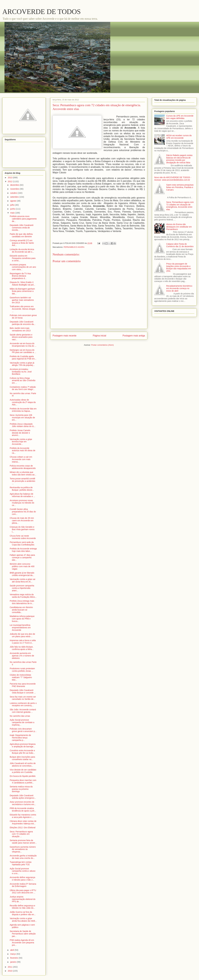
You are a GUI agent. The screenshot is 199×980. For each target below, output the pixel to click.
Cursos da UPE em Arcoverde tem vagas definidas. (180, 117)
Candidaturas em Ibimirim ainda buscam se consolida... (21, 610)
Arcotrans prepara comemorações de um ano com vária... (23, 267)
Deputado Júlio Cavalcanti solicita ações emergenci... (23, 797)
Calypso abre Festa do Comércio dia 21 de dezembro (180, 245)
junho (13, 209)
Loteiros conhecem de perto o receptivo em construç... (23, 704)
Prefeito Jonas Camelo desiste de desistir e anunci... (20, 433)
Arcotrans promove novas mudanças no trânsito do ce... (22, 503)
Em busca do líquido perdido (23, 776)
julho (13, 205)
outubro (14, 193)
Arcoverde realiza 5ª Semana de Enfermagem (23, 885)
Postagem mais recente (64, 336)
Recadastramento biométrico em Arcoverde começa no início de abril (179, 288)
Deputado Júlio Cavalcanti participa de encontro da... (23, 323)
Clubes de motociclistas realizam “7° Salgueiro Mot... (21, 677)
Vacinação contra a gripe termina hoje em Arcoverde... (21, 442)
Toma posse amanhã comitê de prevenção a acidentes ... (22, 481)
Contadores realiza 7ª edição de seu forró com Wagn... (23, 388)
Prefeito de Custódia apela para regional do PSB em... (23, 358)
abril (12, 950)
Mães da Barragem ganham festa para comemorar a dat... (22, 291)
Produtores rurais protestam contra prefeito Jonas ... (22, 670)
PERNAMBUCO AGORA (74, 247)
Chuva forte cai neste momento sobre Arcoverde (23, 537)
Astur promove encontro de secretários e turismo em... (23, 803)
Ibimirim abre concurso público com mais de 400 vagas (22, 566)
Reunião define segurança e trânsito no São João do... (22, 907)
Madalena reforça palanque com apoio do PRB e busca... (22, 619)
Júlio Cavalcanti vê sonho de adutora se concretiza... (23, 765)
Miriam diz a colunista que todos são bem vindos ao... (23, 473)
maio (13, 213)
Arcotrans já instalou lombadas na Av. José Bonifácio (21, 372)
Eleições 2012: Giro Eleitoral (23, 828)
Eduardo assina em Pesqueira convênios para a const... (23, 258)
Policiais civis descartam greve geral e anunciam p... (23, 730)
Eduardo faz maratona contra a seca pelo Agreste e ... (23, 816)
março (13, 954)
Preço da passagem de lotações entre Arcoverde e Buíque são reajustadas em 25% (179, 267)
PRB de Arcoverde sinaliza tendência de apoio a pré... (23, 810)
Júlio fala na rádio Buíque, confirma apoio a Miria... (22, 648)
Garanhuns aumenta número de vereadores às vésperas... (23, 849)
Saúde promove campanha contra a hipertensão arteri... (22, 588)
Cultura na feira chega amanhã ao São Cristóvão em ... (23, 381)
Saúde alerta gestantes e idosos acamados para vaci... (21, 337)
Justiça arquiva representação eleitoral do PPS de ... (23, 899)
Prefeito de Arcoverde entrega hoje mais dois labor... (23, 550)
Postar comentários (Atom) (102, 345)
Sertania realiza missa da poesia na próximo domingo (21, 789)
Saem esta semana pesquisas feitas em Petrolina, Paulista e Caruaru (180, 187)
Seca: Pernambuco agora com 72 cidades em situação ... (21, 834)
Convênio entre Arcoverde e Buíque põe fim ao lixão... (22, 752)
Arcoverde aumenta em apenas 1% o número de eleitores (22, 656)
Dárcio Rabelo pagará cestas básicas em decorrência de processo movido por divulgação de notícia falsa (179, 159)
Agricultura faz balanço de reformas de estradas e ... (22, 495)
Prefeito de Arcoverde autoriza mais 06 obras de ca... (23, 451)
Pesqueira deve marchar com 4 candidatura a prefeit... (23, 781)
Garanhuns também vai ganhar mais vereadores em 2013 (22, 300)
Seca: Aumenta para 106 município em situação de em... (22, 418)
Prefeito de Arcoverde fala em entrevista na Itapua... (23, 410)
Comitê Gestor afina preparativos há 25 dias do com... (23, 512)
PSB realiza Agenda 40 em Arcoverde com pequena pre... (22, 943)
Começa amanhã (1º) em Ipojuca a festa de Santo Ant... (22, 243)
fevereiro (14, 958)
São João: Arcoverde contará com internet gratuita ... (23, 711)
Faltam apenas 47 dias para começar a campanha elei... (22, 558)
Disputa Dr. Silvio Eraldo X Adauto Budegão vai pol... (22, 283)
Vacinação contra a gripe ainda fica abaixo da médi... (23, 920)
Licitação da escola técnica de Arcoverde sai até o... (22, 251)
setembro (15, 197)
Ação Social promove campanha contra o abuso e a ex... (23, 871)
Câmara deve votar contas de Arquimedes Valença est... (23, 822)
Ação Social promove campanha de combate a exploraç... (22, 722)
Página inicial (99, 336)
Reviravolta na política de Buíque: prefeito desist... (22, 489)
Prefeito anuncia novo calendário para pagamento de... (23, 219)
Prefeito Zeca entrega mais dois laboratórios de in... (22, 602)
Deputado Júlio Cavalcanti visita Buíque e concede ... (23, 691)
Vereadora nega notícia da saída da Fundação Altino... (23, 596)
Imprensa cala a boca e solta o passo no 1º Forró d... (23, 642)
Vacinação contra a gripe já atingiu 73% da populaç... (22, 364)
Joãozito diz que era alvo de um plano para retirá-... (22, 635)
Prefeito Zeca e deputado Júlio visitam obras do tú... (23, 425)
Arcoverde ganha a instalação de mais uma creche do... (23, 857)
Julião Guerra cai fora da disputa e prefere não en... (23, 913)
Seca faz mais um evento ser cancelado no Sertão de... (23, 698)
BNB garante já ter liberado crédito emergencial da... (22, 574)
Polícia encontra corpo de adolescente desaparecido (23, 467)
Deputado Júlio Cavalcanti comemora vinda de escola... (22, 228)
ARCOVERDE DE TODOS (42, 12)
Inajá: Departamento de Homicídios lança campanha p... (20, 738)
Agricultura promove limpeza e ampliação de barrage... (23, 745)
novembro (15, 189)
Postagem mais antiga (134, 336)
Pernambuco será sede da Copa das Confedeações (22, 543)
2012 (10, 181)
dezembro (15, 185)
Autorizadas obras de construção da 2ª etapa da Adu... (23, 402)
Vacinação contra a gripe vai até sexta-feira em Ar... (23, 580)
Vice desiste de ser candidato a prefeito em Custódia (23, 771)
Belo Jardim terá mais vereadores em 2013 (20, 329)
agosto (14, 201)
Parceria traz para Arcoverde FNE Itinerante (23, 685)
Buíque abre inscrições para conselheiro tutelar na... (22, 758)
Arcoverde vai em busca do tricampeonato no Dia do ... (23, 345)
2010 (10, 971)
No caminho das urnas (20, 716)
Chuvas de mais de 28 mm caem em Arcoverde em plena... (22, 521)
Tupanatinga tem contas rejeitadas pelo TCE (21, 863)
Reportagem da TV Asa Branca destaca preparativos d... (20, 276)
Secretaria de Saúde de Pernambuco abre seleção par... (23, 934)
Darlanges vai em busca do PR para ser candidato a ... (23, 351)
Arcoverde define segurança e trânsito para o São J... (22, 879)
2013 (10, 178)
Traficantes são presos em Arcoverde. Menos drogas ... (22, 309)
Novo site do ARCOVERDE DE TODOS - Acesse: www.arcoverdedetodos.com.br (173, 179)
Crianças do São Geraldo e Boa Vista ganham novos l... (22, 529)
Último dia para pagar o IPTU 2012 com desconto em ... (23, 892)
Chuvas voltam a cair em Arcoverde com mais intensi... (21, 459)
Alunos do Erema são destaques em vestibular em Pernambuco (179, 227)
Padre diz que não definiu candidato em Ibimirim (21, 235)
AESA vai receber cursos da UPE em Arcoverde (179, 137)
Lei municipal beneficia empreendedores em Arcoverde (20, 628)
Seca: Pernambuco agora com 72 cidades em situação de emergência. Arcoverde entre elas (180, 206)
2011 (10, 967)
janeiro (14, 962)
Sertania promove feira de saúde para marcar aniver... (23, 842)
